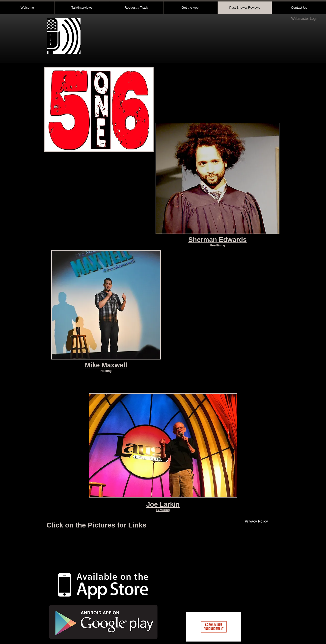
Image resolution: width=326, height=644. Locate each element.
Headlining (217, 245)
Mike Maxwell (106, 365)
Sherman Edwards (217, 240)
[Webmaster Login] (305, 19)
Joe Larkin (163, 504)
